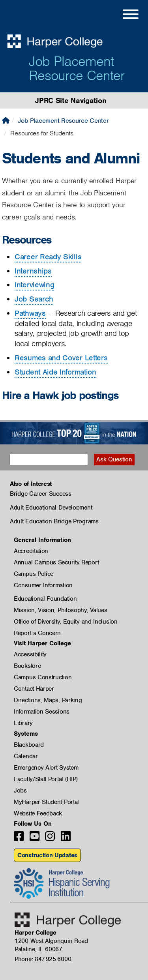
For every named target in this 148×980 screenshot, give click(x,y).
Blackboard (29, 745)
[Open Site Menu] (123, 15)
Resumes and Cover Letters (61, 358)
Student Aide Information (55, 372)
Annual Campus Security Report (56, 562)
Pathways (30, 313)
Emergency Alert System (46, 768)
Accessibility (30, 654)
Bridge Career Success (41, 494)
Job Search (34, 299)
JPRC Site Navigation (71, 100)
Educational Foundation (45, 599)
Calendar (26, 756)
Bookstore (27, 666)
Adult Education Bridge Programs (54, 521)
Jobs (20, 791)
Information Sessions (42, 712)
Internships (33, 271)
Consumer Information (43, 585)
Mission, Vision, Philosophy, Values (61, 610)
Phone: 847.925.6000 (43, 959)
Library (23, 723)
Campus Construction (43, 677)
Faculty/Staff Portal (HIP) (46, 779)
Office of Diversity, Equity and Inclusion (66, 622)
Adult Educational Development (51, 508)
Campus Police (34, 574)
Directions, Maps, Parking (48, 700)
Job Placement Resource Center (77, 68)
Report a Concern (37, 633)
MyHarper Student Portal (46, 802)
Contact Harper (34, 689)
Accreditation (31, 551)
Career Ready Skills (48, 257)
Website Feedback (38, 813)
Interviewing (34, 285)
